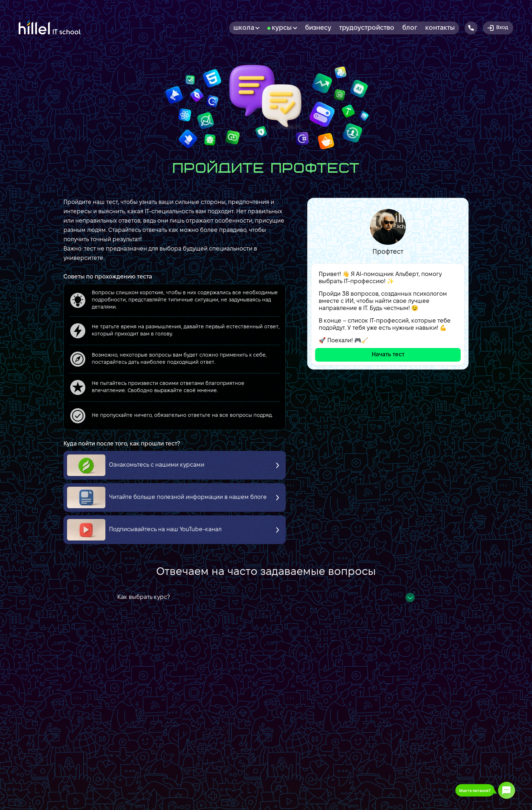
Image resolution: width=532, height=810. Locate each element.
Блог (410, 28)
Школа (246, 28)
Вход (497, 28)
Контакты (440, 28)
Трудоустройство (367, 28)
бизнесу (318, 28)
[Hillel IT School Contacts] (471, 28)
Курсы (284, 28)
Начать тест (388, 355)
